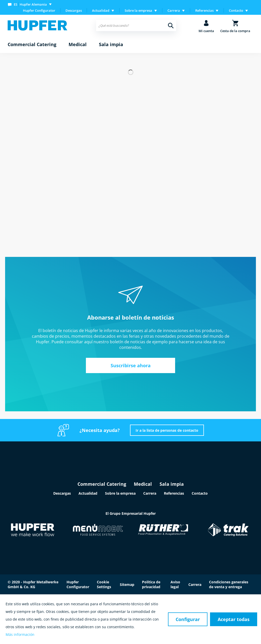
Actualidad (88, 493)
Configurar (188, 619)
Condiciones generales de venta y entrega (229, 584)
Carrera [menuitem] (174, 10)
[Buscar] (171, 25)
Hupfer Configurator (39, 10)
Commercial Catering (102, 484)
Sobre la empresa (120, 493)
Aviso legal (175, 584)
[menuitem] (31, 4)
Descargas (74, 10)
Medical (143, 484)
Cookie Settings (104, 584)
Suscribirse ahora (131, 365)
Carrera (150, 493)
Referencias (174, 493)
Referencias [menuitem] (204, 10)
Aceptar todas (234, 619)
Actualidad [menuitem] (101, 10)
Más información (20, 634)
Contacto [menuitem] (236, 10)
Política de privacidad (151, 584)
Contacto (200, 493)
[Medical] (78, 45)
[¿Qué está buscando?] (136, 25)
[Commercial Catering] (32, 45)
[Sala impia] (111, 45)
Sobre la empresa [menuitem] (138, 10)
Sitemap (127, 584)
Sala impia (172, 484)
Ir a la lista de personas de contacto (167, 430)
